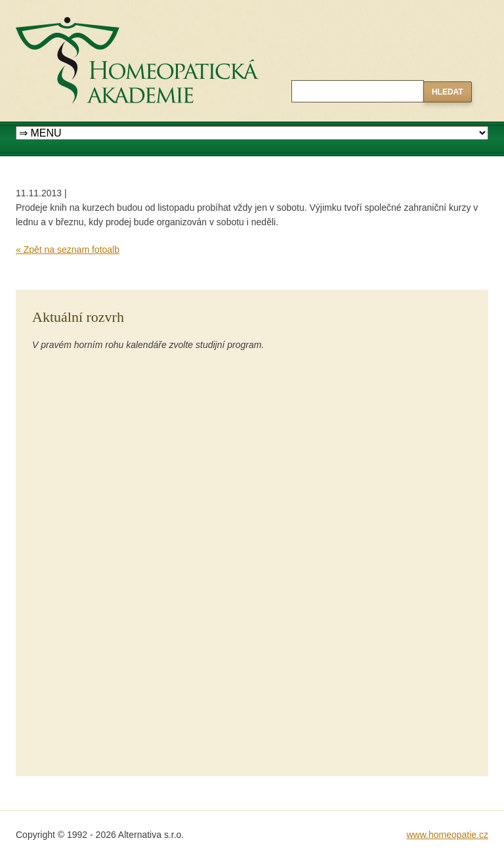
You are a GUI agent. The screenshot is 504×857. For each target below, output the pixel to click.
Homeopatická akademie (66, 7)
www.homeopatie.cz (447, 835)
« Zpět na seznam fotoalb (68, 250)
